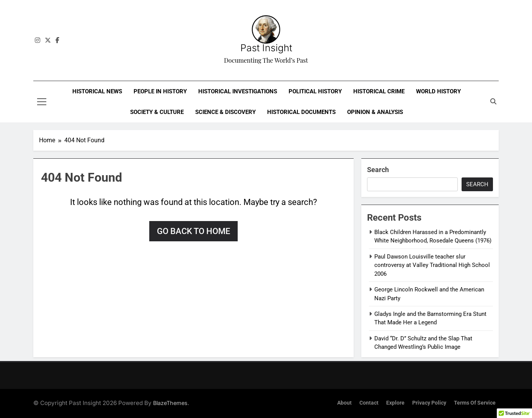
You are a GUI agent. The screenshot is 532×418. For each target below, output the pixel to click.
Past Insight (266, 48)
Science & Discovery (225, 112)
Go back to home (193, 231)
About (344, 403)
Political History (315, 91)
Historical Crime (379, 91)
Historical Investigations (238, 91)
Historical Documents (301, 112)
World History (438, 91)
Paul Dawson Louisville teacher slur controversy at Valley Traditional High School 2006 (432, 265)
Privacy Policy (429, 403)
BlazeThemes (170, 403)
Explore (395, 403)
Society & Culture (157, 112)
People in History (160, 91)
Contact (369, 403)
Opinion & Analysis (375, 112)
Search (378, 170)
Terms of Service (475, 403)
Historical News (97, 91)
